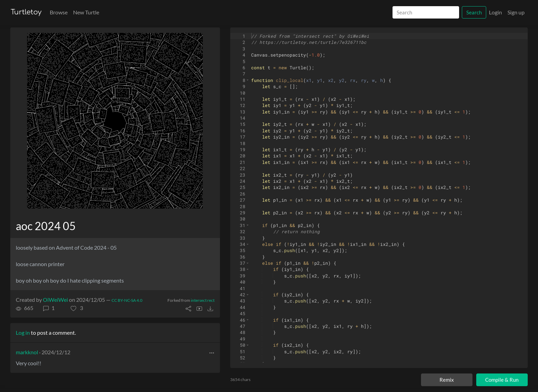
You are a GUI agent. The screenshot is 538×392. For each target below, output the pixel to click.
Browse (59, 12)
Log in (23, 332)
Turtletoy (26, 12)
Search (474, 12)
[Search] (426, 13)
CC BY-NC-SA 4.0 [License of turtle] (127, 300)
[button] (77, 308)
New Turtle (86, 12)
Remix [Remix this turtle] (447, 380)
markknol (27, 352)
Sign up (516, 12)
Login (495, 12)
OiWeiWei (55, 300)
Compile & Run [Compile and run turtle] (502, 380)
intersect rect (203, 300)
